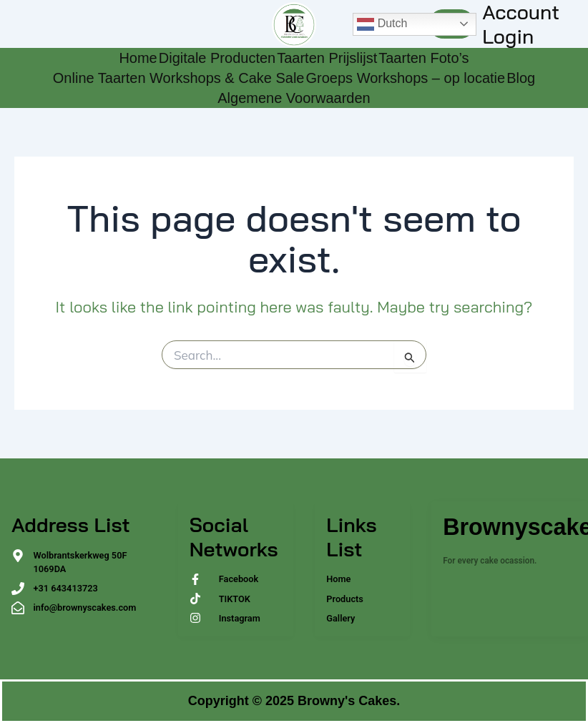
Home (138, 58)
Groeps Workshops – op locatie (405, 78)
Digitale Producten (217, 58)
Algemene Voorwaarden (294, 98)
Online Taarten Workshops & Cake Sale (179, 78)
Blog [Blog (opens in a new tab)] (521, 78)
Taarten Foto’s (423, 58)
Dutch (382, 24)
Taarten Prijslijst (327, 58)
